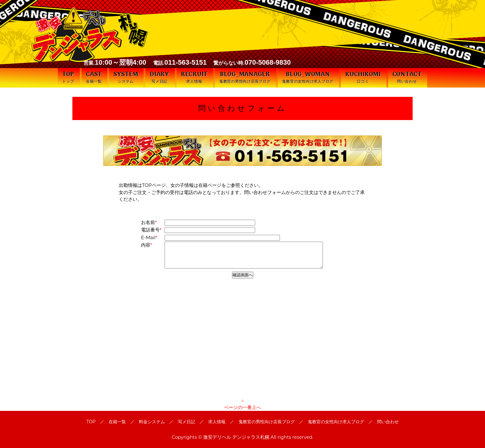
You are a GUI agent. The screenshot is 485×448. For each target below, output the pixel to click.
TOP (91, 422)
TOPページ (154, 185)
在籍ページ (210, 185)
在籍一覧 (117, 422)
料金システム (152, 422)
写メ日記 (187, 422)
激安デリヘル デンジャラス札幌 (236, 437)
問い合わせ (388, 422)
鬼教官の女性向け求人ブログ (336, 422)
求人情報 (217, 422)
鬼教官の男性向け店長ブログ (267, 422)
